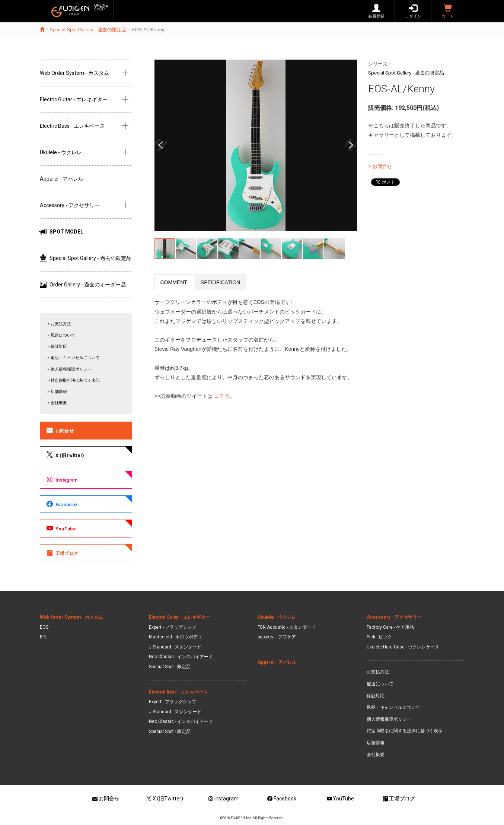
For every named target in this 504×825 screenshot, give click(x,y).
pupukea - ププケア (277, 637)
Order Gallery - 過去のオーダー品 (83, 285)
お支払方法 (378, 672)
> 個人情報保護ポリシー (69, 369)
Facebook (62, 504)
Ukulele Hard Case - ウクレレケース (403, 647)
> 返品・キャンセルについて (74, 358)
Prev (161, 145)
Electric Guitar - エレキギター (74, 99)
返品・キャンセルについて (393, 707)
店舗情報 (376, 743)
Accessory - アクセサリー (70, 205)
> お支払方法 (59, 324)
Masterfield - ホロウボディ (176, 637)
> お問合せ (380, 166)
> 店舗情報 (57, 392)
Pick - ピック (379, 637)
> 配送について (61, 335)
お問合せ (60, 430)
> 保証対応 (57, 347)
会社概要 (376, 755)
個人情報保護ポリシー (389, 719)
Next (351, 145)
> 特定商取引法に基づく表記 (74, 380)
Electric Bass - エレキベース (72, 126)
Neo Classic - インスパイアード (181, 657)
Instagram (62, 479)
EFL (43, 637)
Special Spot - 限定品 (170, 667)
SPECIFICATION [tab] (220, 282)
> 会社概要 (57, 403)
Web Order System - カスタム (74, 73)
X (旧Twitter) (65, 455)
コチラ (221, 396)
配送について (380, 684)
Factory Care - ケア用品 (390, 627)
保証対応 (376, 696)
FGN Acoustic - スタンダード (287, 627)
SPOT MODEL (62, 232)
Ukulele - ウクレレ (61, 152)
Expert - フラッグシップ (173, 627)
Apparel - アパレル (62, 179)
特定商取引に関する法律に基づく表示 (405, 731)
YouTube (61, 528)
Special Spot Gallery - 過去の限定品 (88, 30)
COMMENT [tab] (174, 282)
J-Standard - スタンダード (175, 647)
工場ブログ (62, 553)
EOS (44, 627)
